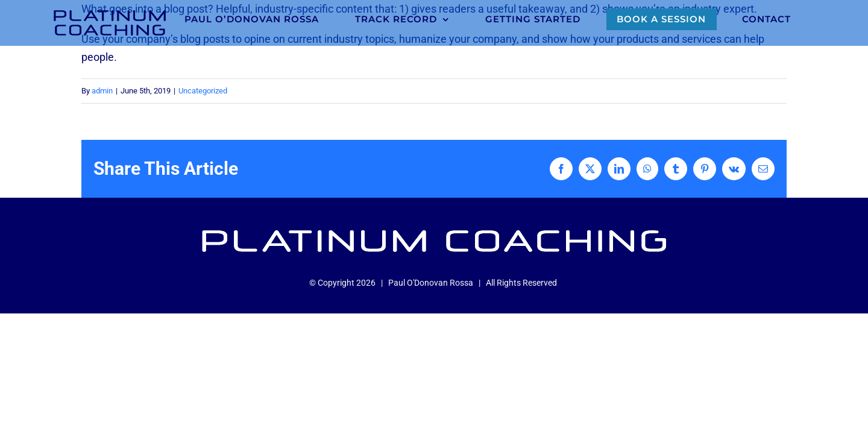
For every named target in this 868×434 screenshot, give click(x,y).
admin (102, 91)
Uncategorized (203, 91)
